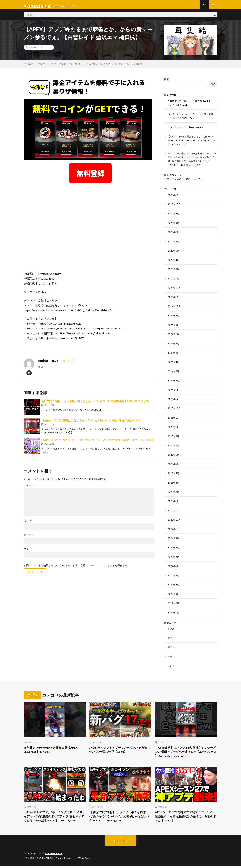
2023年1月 (174, 498)
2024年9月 (174, 315)
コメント (29, 488)
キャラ (171, 651)
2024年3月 (174, 370)
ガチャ (171, 641)
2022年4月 (174, 580)
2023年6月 (174, 452)
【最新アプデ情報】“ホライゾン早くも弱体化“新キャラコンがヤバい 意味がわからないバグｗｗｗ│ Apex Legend (120, 813)
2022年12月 (174, 507)
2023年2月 (174, 488)
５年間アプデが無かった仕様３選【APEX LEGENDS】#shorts (54, 744)
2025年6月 (174, 242)
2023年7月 (174, 443)
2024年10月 (174, 306)
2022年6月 (174, 561)
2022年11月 (174, 516)
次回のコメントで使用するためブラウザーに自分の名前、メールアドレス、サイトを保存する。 (77, 568)
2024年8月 (174, 324)
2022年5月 (174, 571)
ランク (171, 660)
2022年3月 (174, 589)
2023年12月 (174, 397)
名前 (28, 523)
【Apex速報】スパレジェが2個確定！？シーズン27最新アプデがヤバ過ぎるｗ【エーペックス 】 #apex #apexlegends (186, 747)
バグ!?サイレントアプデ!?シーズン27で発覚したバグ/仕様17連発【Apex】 (120, 744)
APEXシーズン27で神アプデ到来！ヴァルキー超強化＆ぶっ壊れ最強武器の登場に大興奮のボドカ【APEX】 (186, 813)
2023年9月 (174, 424)
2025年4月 (174, 260)
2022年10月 (174, 525)
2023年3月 (174, 479)
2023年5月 (174, 461)
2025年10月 (174, 205)
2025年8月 (174, 223)
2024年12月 (174, 287)
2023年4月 (174, 470)
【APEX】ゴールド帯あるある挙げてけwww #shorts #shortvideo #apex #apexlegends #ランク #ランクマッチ (192, 142)
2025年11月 (174, 196)
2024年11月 (174, 297)
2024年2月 (174, 379)
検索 (167, 82)
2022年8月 (174, 543)
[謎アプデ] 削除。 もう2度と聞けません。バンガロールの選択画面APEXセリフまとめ (95, 404)
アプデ (47, 50)
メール (29, 537)
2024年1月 (174, 388)
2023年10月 (174, 415)
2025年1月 (174, 278)
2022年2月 (174, 598)
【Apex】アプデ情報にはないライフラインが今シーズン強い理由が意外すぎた (91, 423)
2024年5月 (174, 351)
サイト (27, 552)
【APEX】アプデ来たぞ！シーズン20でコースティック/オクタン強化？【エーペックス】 (98, 443)
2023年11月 (174, 406)
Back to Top (120, 843)
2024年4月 (174, 360)
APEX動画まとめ (54, 856)
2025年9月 (174, 214)
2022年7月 (174, 552)
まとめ (171, 623)
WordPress (87, 860)
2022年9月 (174, 534)
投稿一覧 (65, 364)
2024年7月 (174, 333)
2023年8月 (174, 434)
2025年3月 (174, 269)
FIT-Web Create (55, 860)
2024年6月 (174, 342)
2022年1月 (174, 607)
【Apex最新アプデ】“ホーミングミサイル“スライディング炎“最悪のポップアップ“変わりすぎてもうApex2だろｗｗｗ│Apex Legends (53, 815)
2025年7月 (174, 233)
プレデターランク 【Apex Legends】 (188, 129)
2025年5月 (174, 251)
